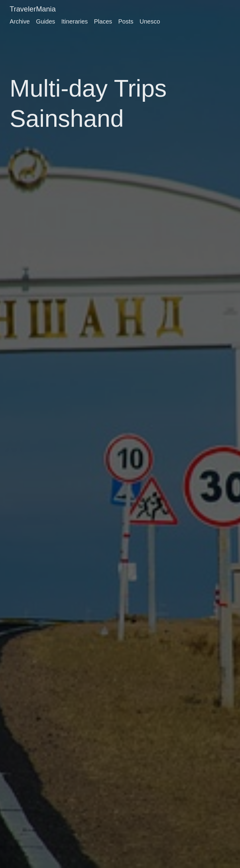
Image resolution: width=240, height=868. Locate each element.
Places (103, 21)
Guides (45, 21)
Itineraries (75, 21)
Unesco (150, 21)
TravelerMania (33, 9)
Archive (20, 21)
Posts (126, 21)
